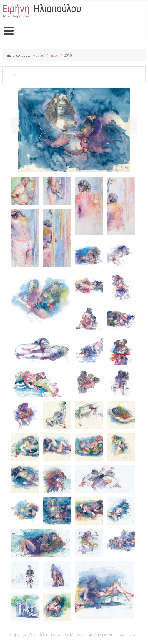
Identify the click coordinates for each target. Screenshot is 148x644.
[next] (127, 126)
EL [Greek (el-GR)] (28, 75)
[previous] (21, 126)
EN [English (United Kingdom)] (14, 75)
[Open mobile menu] (9, 31)
